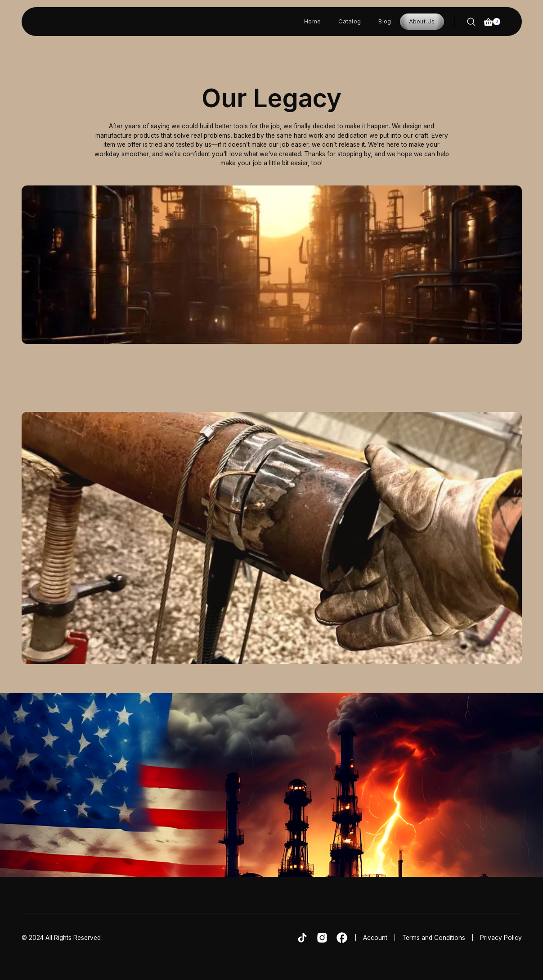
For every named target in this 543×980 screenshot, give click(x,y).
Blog (385, 21)
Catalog (350, 21)
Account (375, 938)
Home (312, 21)
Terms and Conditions (434, 938)
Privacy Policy (501, 938)
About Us (422, 21)
